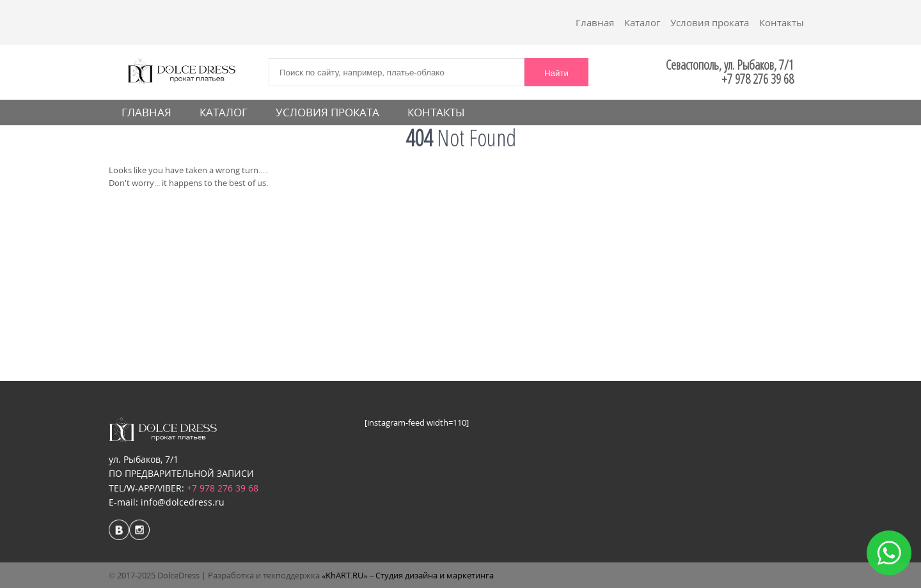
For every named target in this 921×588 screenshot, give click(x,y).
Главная (595, 22)
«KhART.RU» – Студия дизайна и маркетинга (408, 575)
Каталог (642, 22)
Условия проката (710, 22)
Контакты (782, 22)
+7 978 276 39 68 (223, 488)
